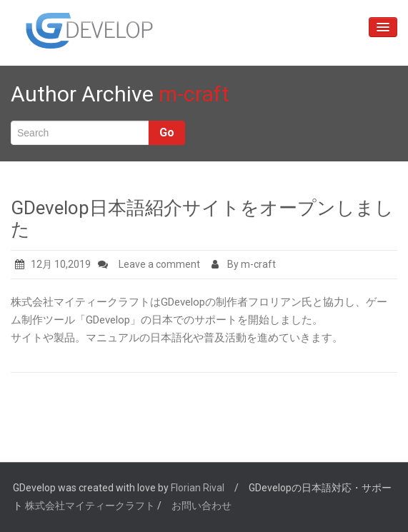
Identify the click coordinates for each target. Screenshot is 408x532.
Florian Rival (198, 488)
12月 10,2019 (53, 264)
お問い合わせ (201, 506)
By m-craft (244, 264)
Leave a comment (159, 264)
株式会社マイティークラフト (90, 506)
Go (167, 132)
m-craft (194, 94)
